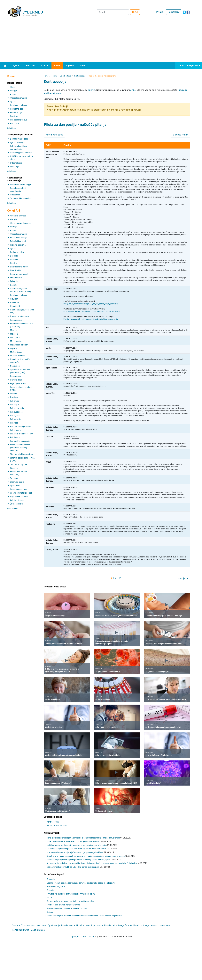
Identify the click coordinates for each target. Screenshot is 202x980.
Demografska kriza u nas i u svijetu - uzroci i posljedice (70, 901)
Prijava (160, 12)
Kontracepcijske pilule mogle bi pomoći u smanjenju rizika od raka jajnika (78, 860)
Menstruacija (16, 341)
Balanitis (50, 890)
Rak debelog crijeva (19, 120)
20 (120, 578)
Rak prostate (16, 430)
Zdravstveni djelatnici (189, 65)
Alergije (13, 91)
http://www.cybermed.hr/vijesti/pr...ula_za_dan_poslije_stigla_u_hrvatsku (91, 304)
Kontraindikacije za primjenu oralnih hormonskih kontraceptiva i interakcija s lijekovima (84, 916)
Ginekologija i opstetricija (21, 153)
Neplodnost (15, 366)
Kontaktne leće (17, 109)
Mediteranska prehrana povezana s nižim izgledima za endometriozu (77, 849)
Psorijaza (14, 116)
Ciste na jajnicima (18, 245)
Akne (12, 87)
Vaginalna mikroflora (19, 497)
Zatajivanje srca (17, 500)
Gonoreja (51, 879)
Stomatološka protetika (20, 198)
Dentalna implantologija (20, 185)
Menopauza (15, 338)
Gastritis (14, 285)
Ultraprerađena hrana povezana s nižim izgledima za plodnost (74, 841)
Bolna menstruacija (19, 238)
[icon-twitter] (184, 12)
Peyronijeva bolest (18, 383)
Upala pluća (15, 486)
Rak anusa (15, 401)
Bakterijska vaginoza (56, 887)
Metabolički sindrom (19, 345)
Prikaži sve (12, 128)
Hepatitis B (15, 306)
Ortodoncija (15, 195)
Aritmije (13, 227)
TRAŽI (135, 12)
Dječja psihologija (18, 142)
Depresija (14, 256)
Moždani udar (16, 352)
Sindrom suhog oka (19, 464)
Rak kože (14, 423)
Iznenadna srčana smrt (20, 316)
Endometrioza (16, 278)
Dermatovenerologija (19, 139)
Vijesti (16, 65)
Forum (57, 65)
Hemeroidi (15, 302)
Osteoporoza (16, 376)
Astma (13, 94)
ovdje (133, 90)
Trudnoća (14, 478)
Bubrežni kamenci (18, 241)
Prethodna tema (54, 135)
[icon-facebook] (188, 12)
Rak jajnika (15, 416)
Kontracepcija (16, 113)
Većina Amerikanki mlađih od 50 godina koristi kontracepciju (73, 867)
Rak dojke (14, 123)
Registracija (174, 12)
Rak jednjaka (16, 419)
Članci (45, 65)
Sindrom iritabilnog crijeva (21, 454)
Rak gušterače (16, 412)
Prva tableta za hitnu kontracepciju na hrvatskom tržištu (71, 894)
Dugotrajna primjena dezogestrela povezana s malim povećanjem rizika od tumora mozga (86, 856)
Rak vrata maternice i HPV (21, 434)
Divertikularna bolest (19, 267)
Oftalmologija (16, 163)
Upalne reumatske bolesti (21, 493)
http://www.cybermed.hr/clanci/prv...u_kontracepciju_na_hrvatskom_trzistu (92, 311)
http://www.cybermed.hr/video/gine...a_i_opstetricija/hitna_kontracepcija (91, 319)
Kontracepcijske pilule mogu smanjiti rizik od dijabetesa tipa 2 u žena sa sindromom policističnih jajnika (92, 863)
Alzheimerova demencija (21, 223)
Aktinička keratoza (18, 216)
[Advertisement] (101, 41)
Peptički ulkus (16, 380)
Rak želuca (15, 437)
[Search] (113, 12)
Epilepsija (14, 281)
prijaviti (92, 90)
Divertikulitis (16, 270)
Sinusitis (14, 468)
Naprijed (183, 578)
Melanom (14, 334)
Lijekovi (70, 65)
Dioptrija (14, 263)
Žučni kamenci (16, 504)
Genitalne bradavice (19, 105)
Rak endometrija (17, 408)
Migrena (14, 348)
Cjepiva (13, 102)
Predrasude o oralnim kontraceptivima (63, 905)
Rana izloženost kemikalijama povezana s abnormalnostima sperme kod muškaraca (83, 838)
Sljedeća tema (180, 135)
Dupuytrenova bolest (19, 274)
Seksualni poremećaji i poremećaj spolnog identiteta (20, 448)
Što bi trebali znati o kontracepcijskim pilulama (67, 908)
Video (83, 65)
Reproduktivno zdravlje (20, 441)
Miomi (49, 897)
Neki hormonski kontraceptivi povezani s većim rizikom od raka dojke (77, 845)
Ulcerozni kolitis (17, 482)
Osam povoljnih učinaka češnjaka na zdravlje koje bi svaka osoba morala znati (81, 883)
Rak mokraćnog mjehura (21, 426)
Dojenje (50, 912)
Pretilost (14, 394)
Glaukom (14, 299)
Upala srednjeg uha (18, 489)
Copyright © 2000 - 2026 (82, 937)
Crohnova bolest (17, 252)
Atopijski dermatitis (19, 98)
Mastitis (14, 330)
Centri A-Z (30, 65)
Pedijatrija (14, 167)
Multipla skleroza (18, 356)
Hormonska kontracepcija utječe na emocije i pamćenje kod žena (75, 852)
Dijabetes (14, 259)
